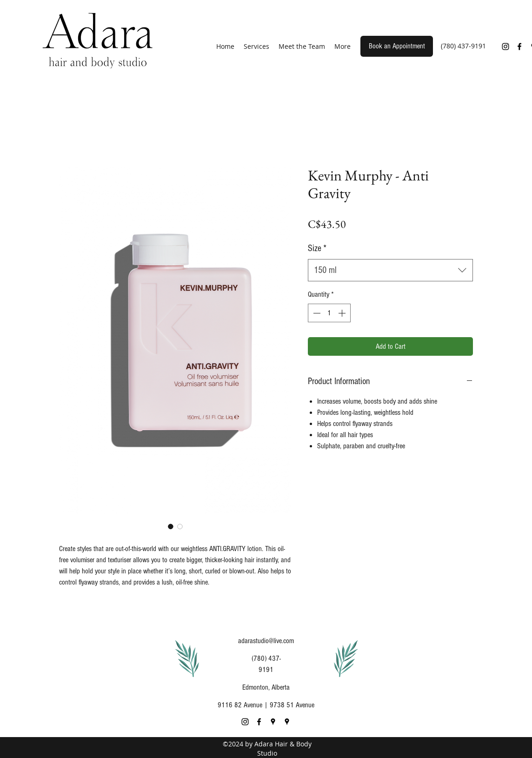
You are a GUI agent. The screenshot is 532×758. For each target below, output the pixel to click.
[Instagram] (505, 47)
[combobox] (390, 270)
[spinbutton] (329, 313)
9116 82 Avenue (240, 705)
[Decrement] (316, 313)
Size (317, 248)
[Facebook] (519, 47)
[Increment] (343, 313)
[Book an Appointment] (397, 46)
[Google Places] (273, 722)
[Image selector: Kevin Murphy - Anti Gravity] (171, 526)
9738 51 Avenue (292, 705)
